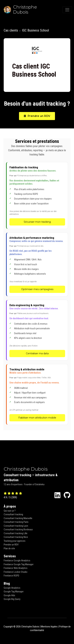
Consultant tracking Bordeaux (18, 529)
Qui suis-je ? (10, 511)
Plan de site (9, 548)
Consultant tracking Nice (16, 537)
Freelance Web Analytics (16, 568)
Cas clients (11, 30)
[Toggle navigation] (67, 10)
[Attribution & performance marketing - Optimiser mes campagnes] (37, 264)
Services (10, 556)
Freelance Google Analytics (17, 561)
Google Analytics (12, 588)
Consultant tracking (13, 514)
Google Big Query (12, 599)
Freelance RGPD (11, 576)
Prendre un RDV (37, 116)
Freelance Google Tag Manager (19, 564)
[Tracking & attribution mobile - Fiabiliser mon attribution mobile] (37, 394)
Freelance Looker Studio (16, 572)
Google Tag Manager (14, 592)
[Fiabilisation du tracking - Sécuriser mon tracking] (37, 195)
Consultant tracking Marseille (18, 518)
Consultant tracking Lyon (16, 526)
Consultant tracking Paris (16, 522)
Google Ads (9, 595)
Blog (7, 583)
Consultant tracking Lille (16, 533)
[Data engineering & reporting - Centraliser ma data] (37, 330)
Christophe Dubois (26, 469)
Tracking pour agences (15, 541)
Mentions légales (49, 627)
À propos (10, 506)
